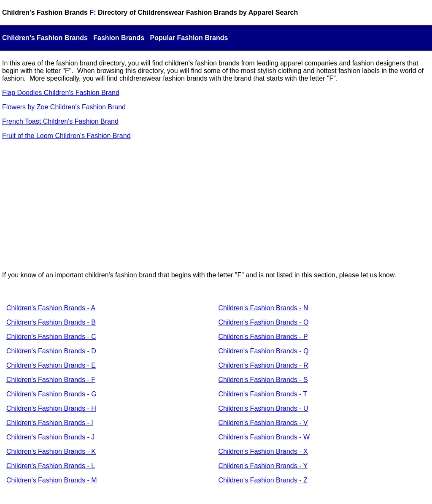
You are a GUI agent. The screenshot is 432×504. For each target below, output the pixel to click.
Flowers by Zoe (25, 107)
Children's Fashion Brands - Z (263, 480)
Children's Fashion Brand (87, 107)
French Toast (22, 121)
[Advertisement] (216, 206)
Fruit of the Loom (28, 136)
